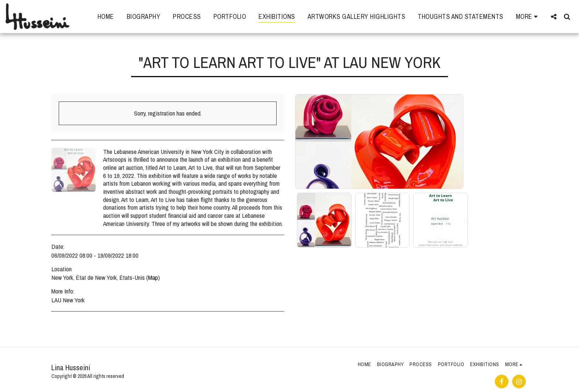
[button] (554, 16)
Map (153, 277)
